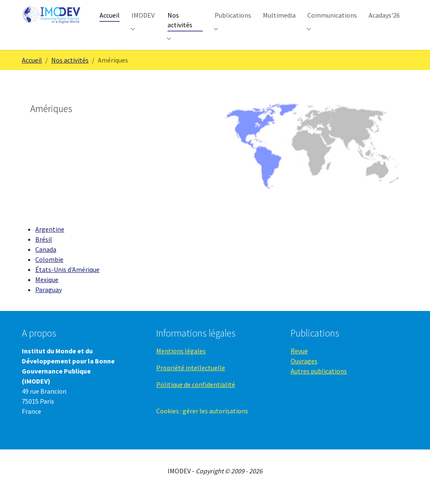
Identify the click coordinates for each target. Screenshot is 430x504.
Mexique (47, 291)
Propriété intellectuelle (191, 379)
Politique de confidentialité (196, 396)
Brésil (44, 251)
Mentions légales (181, 362)
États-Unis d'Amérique (67, 281)
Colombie (49, 271)
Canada (46, 261)
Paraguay (49, 301)
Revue (299, 362)
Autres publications (319, 382)
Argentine (50, 240)
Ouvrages (304, 372)
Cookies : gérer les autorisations (202, 422)
